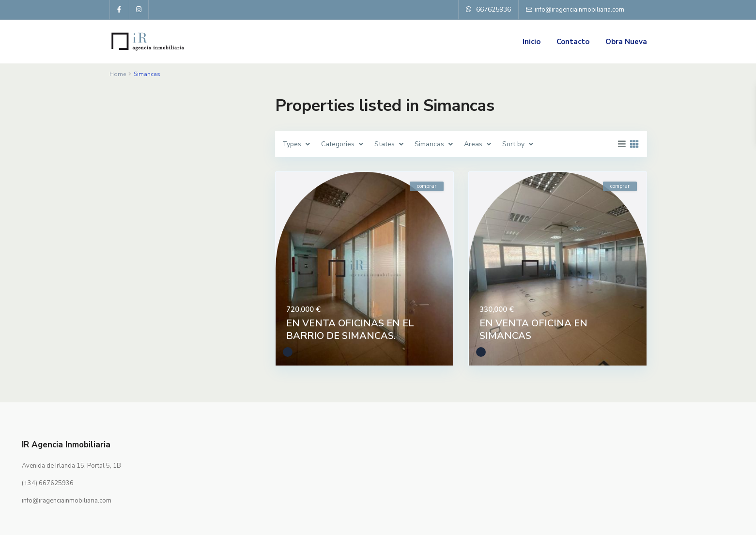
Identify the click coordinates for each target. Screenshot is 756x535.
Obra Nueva (626, 42)
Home (118, 74)
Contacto (573, 42)
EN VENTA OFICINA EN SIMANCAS (533, 329)
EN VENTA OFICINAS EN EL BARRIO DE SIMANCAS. (350, 329)
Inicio (532, 42)
